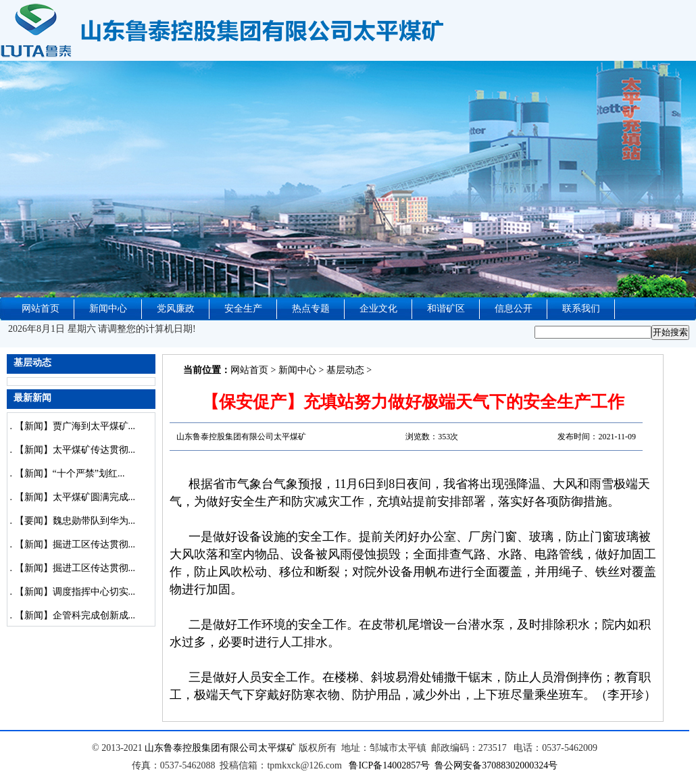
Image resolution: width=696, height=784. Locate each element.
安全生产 (243, 309)
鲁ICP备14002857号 (389, 765)
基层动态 (345, 370)
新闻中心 (108, 309)
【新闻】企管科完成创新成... (75, 615)
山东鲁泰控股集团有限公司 (201, 748)
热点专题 (311, 309)
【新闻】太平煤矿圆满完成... (75, 497)
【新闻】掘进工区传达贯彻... (75, 544)
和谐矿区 (446, 309)
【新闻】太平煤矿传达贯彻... (75, 450)
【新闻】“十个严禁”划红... (70, 473)
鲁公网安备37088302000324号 (496, 765)
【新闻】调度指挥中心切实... (75, 592)
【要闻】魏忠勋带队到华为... (75, 521)
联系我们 (581, 309)
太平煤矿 (277, 748)
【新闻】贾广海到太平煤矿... (75, 426)
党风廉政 (176, 309)
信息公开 (514, 309)
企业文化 (378, 309)
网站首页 (41, 309)
